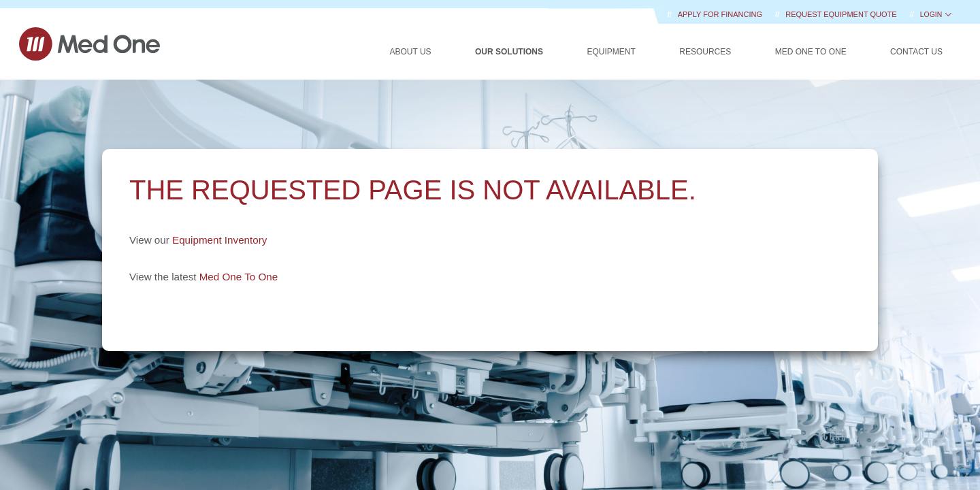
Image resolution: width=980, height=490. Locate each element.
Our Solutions (509, 52)
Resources (705, 52)
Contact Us (916, 52)
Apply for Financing (721, 14)
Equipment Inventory (219, 240)
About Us (410, 52)
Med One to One (811, 52)
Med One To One (239, 277)
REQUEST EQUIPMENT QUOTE (842, 14)
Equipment (611, 52)
